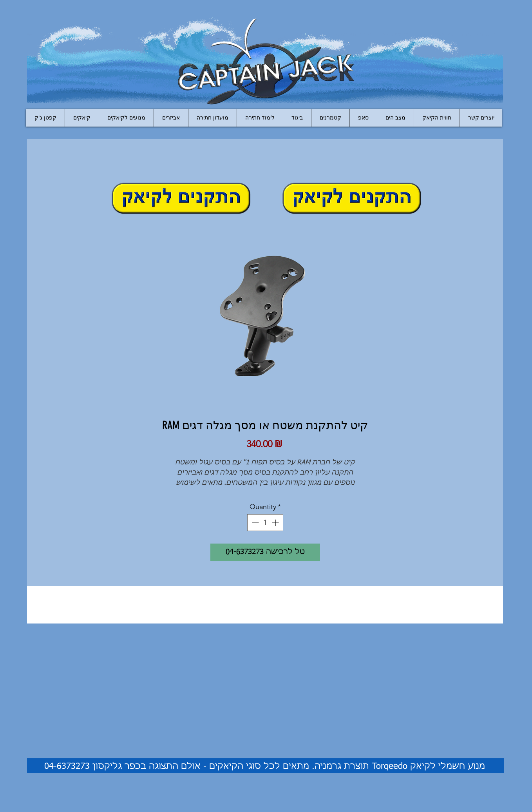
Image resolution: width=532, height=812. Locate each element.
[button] (171, 118)
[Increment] (276, 523)
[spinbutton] (265, 523)
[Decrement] (254, 523)
